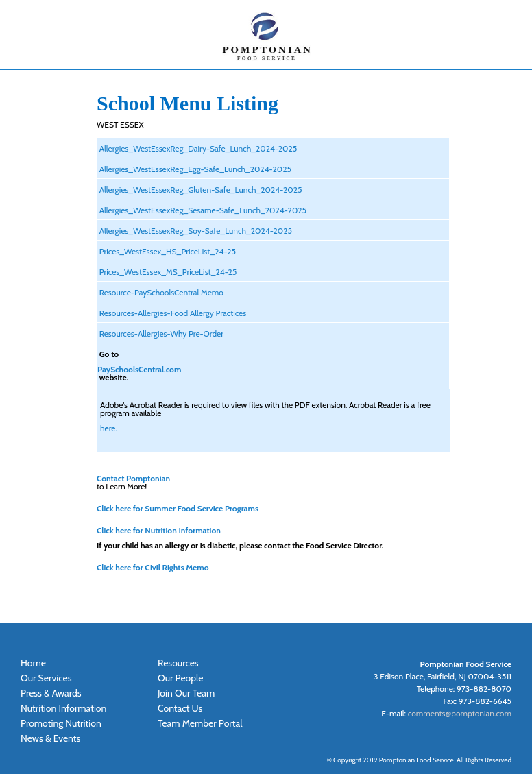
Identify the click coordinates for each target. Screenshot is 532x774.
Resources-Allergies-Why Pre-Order (160, 333)
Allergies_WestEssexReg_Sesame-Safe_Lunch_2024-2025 (202, 210)
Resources (178, 663)
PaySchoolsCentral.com (139, 369)
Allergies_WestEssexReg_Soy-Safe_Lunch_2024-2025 (195, 230)
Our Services (46, 678)
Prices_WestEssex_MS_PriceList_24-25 (167, 271)
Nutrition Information (63, 708)
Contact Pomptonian (133, 478)
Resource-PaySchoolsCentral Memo (160, 292)
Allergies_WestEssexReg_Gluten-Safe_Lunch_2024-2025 (199, 189)
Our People (181, 678)
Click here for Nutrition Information (159, 530)
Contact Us (180, 708)
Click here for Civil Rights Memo (153, 567)
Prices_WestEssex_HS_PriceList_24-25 (167, 251)
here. (109, 428)
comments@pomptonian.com (460, 713)
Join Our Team (186, 693)
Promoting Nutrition (61, 723)
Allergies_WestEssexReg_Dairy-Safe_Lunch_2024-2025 (197, 148)
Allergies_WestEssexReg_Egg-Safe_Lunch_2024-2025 (194, 169)
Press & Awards (51, 693)
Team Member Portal (200, 723)
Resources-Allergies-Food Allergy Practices (172, 313)
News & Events (50, 738)
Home (33, 663)
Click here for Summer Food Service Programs (178, 508)
